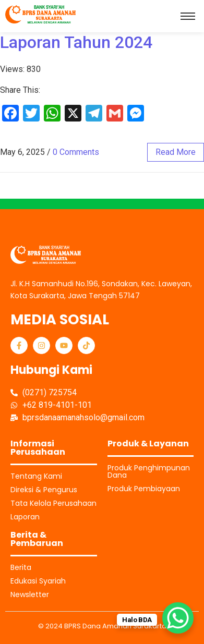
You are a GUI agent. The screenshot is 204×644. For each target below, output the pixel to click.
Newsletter (30, 594)
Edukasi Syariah (38, 581)
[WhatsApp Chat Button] (178, 618)
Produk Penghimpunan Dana (149, 471)
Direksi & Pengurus (44, 490)
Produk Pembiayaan (144, 489)
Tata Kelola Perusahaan (53, 503)
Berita (21, 567)
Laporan (25, 517)
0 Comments (76, 152)
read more (176, 152)
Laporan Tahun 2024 (76, 42)
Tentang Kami (36, 476)
